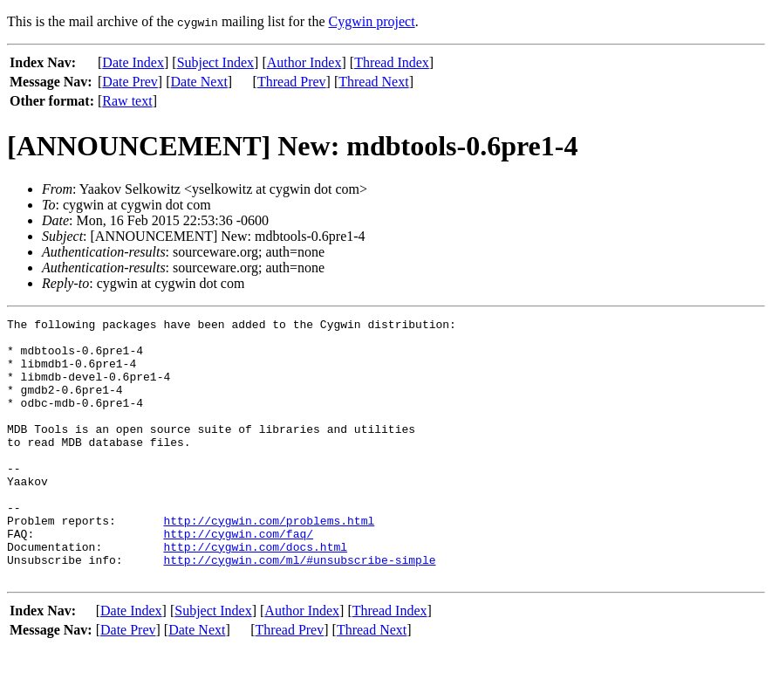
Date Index (133, 62)
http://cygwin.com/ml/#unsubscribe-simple (299, 609)
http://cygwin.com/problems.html (269, 562)
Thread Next (373, 82)
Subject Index (215, 62)
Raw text (127, 101)
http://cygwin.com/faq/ (238, 578)
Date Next (199, 82)
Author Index (304, 62)
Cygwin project (372, 21)
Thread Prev (292, 82)
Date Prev (130, 82)
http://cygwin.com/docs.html (255, 594)
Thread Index (392, 62)
